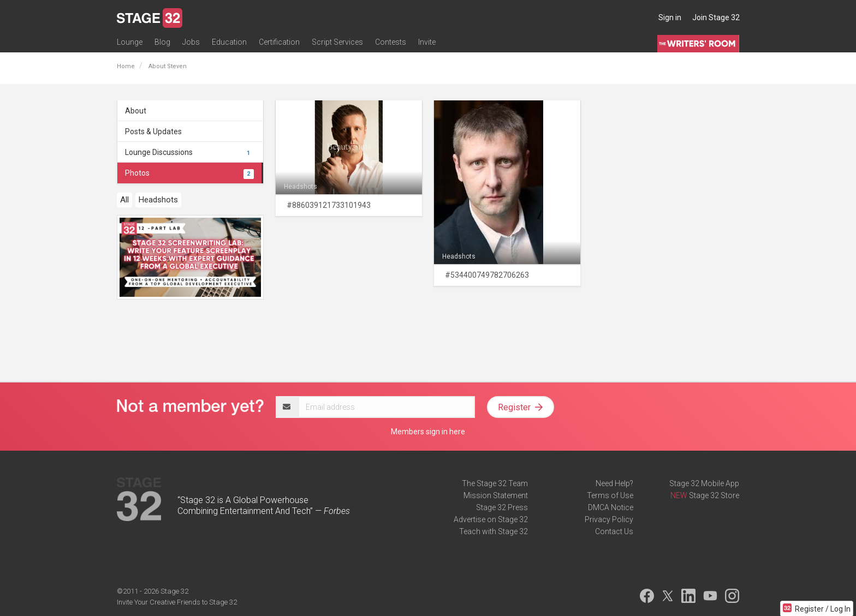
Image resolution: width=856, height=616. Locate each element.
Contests (391, 42)
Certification (279, 42)
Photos (189, 173)
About (136, 111)
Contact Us (614, 531)
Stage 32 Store (714, 495)
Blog (162, 42)
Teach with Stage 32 (494, 531)
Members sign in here (428, 432)
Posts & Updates (153, 131)
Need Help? (614, 483)
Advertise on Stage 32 (491, 519)
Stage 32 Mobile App (704, 483)
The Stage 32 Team (495, 483)
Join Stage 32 (716, 17)
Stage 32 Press (502, 507)
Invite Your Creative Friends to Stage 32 (177, 602)
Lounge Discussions (189, 152)
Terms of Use (610, 495)
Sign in (670, 17)
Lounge (130, 42)
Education (229, 42)
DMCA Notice (611, 507)
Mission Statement (496, 495)
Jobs (191, 42)
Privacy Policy (609, 519)
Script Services (337, 42)
